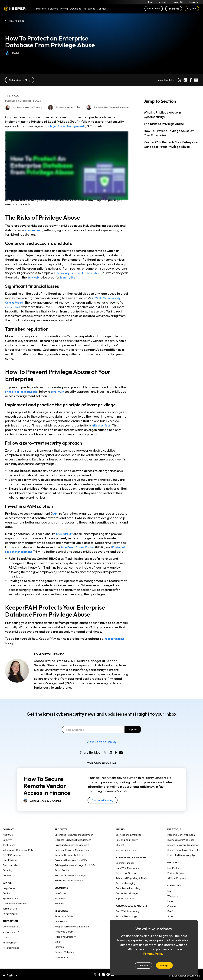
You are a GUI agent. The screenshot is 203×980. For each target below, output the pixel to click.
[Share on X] (180, 80)
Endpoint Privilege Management (72, 854)
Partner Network (177, 877)
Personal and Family (127, 844)
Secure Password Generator (183, 849)
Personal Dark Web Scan (181, 839)
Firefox (171, 916)
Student (120, 849)
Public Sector (62, 875)
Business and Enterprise (128, 839)
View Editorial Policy (101, 746)
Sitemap (59, 951)
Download (76, 10)
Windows (172, 900)
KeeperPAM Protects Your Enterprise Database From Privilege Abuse (171, 144)
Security (7, 844)
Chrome (172, 911)
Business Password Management (73, 844)
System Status (10, 903)
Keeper (15, 10)
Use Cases (60, 898)
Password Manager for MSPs (71, 865)
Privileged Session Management (29, 552)
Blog (149, 3)
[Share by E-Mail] (196, 80)
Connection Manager (127, 898)
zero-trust (64, 391)
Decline (143, 965)
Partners (161, 3)
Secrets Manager (125, 867)
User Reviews (10, 865)
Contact (7, 898)
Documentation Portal (15, 908)
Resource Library (64, 936)
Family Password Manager (69, 885)
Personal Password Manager (71, 880)
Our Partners (174, 872)
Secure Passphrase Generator (184, 854)
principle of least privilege (24, 391)
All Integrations (11, 952)
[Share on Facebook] (191, 80)
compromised (35, 230)
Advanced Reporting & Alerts (131, 883)
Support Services (125, 903)
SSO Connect (11, 937)
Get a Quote (154, 10)
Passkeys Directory (65, 941)
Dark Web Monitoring (127, 872)
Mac (170, 895)
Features (60, 908)
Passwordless (10, 947)
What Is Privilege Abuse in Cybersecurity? (162, 115)
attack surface (103, 425)
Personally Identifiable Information (82, 273)
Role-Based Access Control (80, 547)
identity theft (85, 277)
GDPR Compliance (13, 859)
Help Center (9, 893)
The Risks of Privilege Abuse (164, 124)
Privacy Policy (10, 918)
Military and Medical (126, 854)
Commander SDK (12, 931)
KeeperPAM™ (66, 534)
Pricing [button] (64, 10)
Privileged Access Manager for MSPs (75, 870)
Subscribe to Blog (20, 80)
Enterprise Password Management (74, 839)
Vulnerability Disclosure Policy (19, 854)
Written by (45, 805)
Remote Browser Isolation (69, 859)
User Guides (61, 926)
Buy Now (192, 10)
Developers (61, 961)
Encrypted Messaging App (182, 859)
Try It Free (174, 10)
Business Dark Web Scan (181, 844)
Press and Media (11, 870)
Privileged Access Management (68, 126)
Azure (6, 942)
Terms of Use (10, 913)
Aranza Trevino (52, 658)
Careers (7, 880)
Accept (164, 965)
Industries (60, 903)
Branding (7, 875)
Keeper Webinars (64, 956)
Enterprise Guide (64, 921)
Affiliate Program (177, 883)
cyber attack (14, 307)
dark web (47, 277)
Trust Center (9, 849)
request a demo (117, 643)
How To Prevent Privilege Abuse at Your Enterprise (169, 133)
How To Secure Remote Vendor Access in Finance (47, 790)
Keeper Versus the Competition (72, 931)
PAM (12, 53)
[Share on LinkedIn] (185, 80)
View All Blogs (16, 21)
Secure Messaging (125, 888)
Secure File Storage (126, 877)
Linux (170, 906)
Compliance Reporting (128, 893)
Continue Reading (103, 805)
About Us (8, 839)
